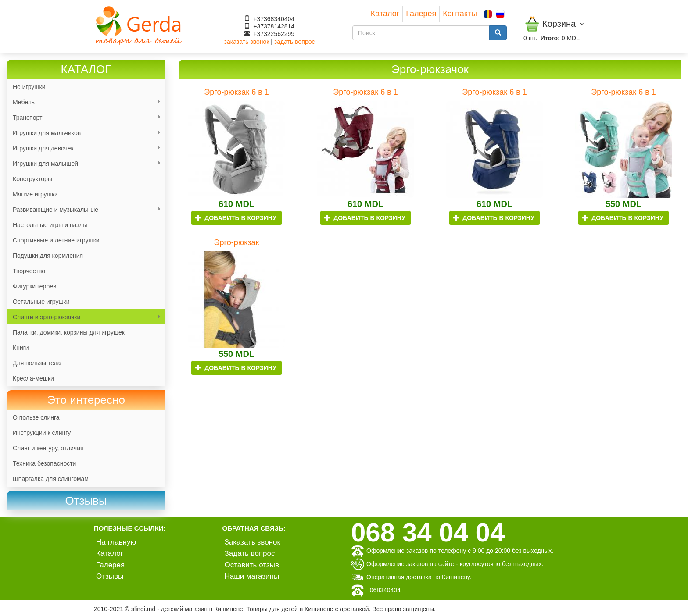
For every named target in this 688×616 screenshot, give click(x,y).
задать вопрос (295, 42)
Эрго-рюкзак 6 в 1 (236, 92)
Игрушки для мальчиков (84, 133)
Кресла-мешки (33, 378)
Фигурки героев (34, 286)
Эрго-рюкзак (237, 242)
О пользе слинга (36, 417)
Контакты (460, 14)
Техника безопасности (44, 463)
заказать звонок (247, 42)
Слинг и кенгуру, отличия (48, 448)
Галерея (421, 14)
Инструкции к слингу (42, 433)
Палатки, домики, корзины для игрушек (69, 332)
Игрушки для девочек (84, 148)
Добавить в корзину (236, 218)
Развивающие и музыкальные (84, 210)
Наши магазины (252, 576)
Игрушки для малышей (84, 164)
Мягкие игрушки (35, 194)
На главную (116, 542)
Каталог (385, 14)
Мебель (84, 102)
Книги (21, 348)
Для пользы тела (37, 363)
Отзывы (110, 576)
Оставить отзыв (252, 565)
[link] (86, 501)
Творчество (29, 271)
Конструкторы (32, 179)
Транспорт (84, 118)
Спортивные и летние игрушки (56, 240)
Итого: (550, 38)
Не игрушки (29, 87)
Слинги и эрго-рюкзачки (84, 317)
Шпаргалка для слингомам (51, 479)
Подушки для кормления (48, 256)
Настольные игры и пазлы (50, 225)
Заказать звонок (253, 542)
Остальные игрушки (41, 302)
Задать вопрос (250, 554)
